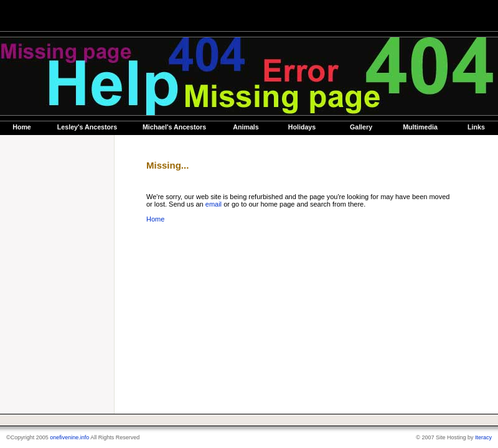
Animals (246, 127)
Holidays (302, 127)
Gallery (361, 127)
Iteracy (483, 437)
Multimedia (420, 127)
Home (22, 127)
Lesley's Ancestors (87, 127)
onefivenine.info (69, 437)
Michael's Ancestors (174, 127)
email (214, 204)
